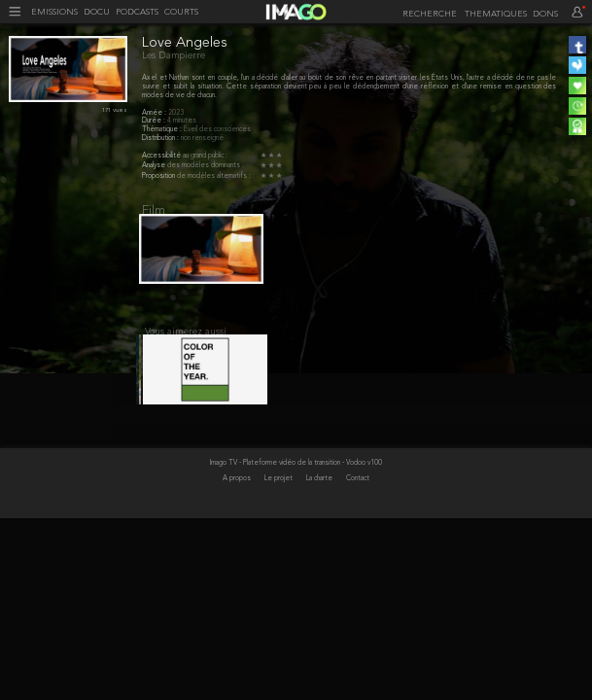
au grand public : (205, 156)
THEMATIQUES (496, 15)
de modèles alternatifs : (214, 176)
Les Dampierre (174, 55)
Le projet (279, 578)
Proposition (159, 176)
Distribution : (161, 138)
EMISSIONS (54, 13)
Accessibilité (162, 156)
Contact (358, 578)
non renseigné (202, 138)
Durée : (155, 121)
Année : (155, 113)
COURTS (181, 13)
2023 (176, 113)
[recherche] (429, 14)
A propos (238, 578)
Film (154, 210)
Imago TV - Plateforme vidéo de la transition (276, 563)
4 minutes (182, 121)
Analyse (155, 165)
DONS (545, 15)
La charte (320, 578)
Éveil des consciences (217, 129)
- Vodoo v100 (362, 563)
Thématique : (163, 129)
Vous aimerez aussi (186, 341)
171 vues (115, 110)
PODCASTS (137, 13)
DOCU (97, 13)
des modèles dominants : (206, 165)
